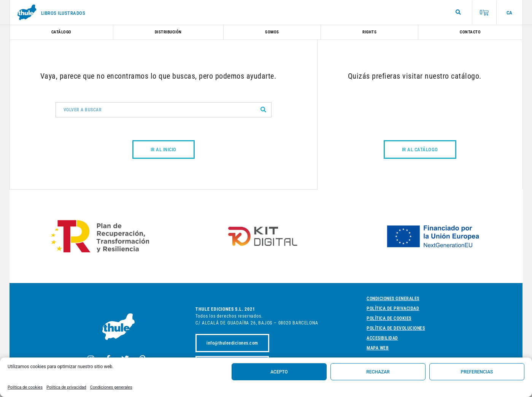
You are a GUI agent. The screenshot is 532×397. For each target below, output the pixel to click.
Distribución (168, 32)
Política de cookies (25, 387)
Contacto (470, 32)
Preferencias (477, 372)
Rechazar (378, 372)
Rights (369, 32)
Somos (272, 32)
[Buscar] (264, 110)
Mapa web (378, 348)
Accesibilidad (382, 338)
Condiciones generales (111, 387)
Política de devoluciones (396, 329)
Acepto (279, 372)
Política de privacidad (66, 387)
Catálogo (61, 32)
